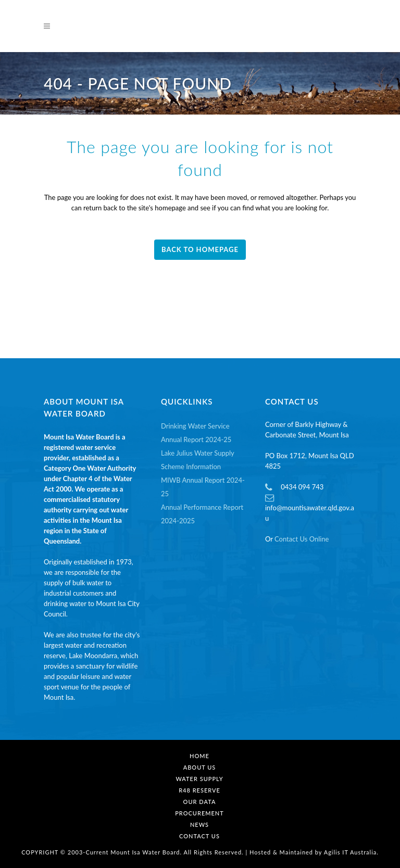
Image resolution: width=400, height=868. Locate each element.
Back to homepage (200, 249)
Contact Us (199, 836)
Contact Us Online (302, 539)
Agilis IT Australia (351, 852)
